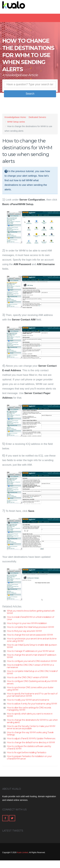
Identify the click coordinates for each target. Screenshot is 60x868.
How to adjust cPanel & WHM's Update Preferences (31, 738)
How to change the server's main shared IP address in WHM (32, 656)
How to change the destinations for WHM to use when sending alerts (32, 721)
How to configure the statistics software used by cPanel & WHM (29, 747)
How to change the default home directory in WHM (31, 742)
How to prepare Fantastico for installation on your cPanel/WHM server (29, 757)
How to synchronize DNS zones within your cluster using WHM (30, 689)
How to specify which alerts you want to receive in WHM (30, 715)
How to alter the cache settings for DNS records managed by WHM (29, 709)
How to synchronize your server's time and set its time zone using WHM (32, 640)
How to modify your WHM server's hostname (28, 700)
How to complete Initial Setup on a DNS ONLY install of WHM (32, 672)
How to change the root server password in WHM (30, 635)
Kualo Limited (22, 852)
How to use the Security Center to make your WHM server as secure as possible (31, 727)
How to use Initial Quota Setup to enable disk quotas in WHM (32, 646)
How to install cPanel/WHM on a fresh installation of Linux (30, 618)
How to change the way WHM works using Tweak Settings (30, 734)
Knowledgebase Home (15, 117)
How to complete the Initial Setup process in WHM (30, 627)
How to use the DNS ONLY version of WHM (27, 677)
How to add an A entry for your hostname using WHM (32, 704)
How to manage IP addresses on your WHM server (31, 651)
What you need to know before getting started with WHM (31, 612)
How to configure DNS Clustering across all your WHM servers (32, 682)
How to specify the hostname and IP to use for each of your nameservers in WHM (32, 695)
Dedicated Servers (37, 117)
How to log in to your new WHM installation (27, 623)
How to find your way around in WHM (24, 631)
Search (30, 94)
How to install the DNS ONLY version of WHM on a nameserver (30, 666)
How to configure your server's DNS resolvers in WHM (32, 661)
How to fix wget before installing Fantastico (27, 752)
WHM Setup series (16, 122)
